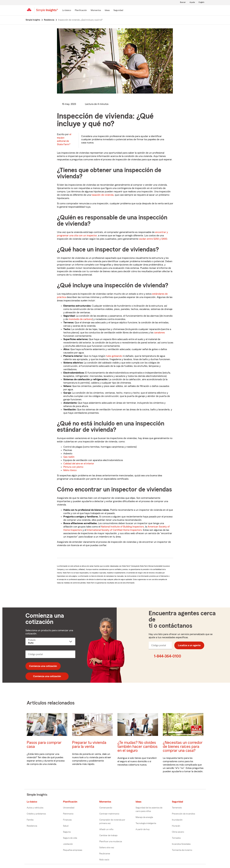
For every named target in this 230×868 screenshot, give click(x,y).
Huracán (176, 826)
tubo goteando (114, 356)
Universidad (69, 808)
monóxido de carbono (80, 319)
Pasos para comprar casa (44, 745)
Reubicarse (105, 854)
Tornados (176, 838)
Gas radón (69, 457)
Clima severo (178, 832)
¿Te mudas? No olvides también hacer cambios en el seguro (138, 747)
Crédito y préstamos (36, 814)
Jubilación (68, 844)
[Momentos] (96, 11)
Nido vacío (104, 860)
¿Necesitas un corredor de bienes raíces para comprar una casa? (183, 747)
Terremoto (177, 808)
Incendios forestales (181, 844)
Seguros (67, 832)
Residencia (32, 826)
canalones (159, 333)
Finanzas (67, 820)
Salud (66, 826)
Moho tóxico (70, 470)
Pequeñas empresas (73, 850)
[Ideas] (107, 11)
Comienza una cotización (43, 666)
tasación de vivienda (103, 195)
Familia (30, 820)
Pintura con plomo (73, 467)
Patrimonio (68, 814)
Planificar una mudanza (111, 842)
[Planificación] (81, 11)
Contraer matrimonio (109, 814)
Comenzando (106, 808)
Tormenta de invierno (182, 850)
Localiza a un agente (189, 645)
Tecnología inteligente (146, 823)
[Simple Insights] (47, 11)
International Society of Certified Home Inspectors (114, 530)
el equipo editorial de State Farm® (64, 139)
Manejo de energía (144, 817)
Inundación (177, 820)
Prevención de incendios (183, 814)
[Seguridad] (118, 11)
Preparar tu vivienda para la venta (89, 745)
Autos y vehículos (35, 808)
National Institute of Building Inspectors (122, 527)
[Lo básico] (67, 11)
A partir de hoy (143, 829)
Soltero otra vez (107, 848)
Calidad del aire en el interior (79, 464)
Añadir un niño (106, 829)
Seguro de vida (70, 838)
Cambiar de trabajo (108, 835)
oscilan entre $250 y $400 (153, 239)
